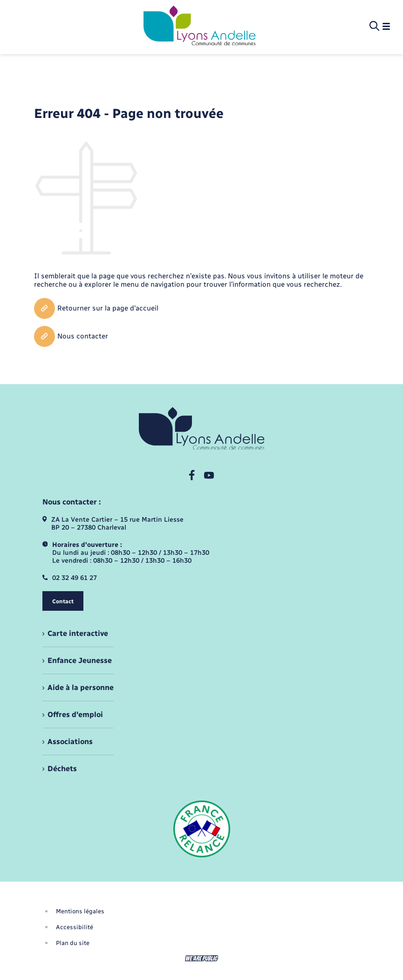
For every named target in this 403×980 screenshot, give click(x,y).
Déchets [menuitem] (62, 769)
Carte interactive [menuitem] (78, 633)
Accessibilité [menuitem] (75, 927)
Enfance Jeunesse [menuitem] (80, 660)
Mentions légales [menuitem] (80, 911)
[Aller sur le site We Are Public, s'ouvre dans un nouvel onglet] (202, 958)
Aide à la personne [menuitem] (81, 687)
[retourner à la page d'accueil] (200, 26)
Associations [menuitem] (70, 742)
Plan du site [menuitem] (73, 943)
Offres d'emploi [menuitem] (75, 714)
